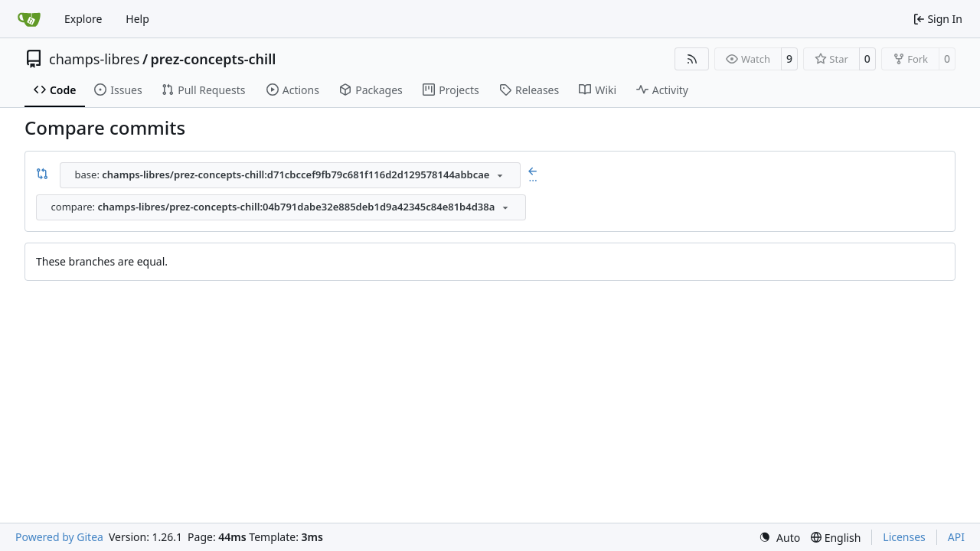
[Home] (29, 19)
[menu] (779, 538)
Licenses (904, 537)
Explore (83, 19)
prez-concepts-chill (214, 59)
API (956, 537)
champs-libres (94, 59)
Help (137, 19)
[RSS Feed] (692, 59)
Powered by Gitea (59, 537)
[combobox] (290, 175)
